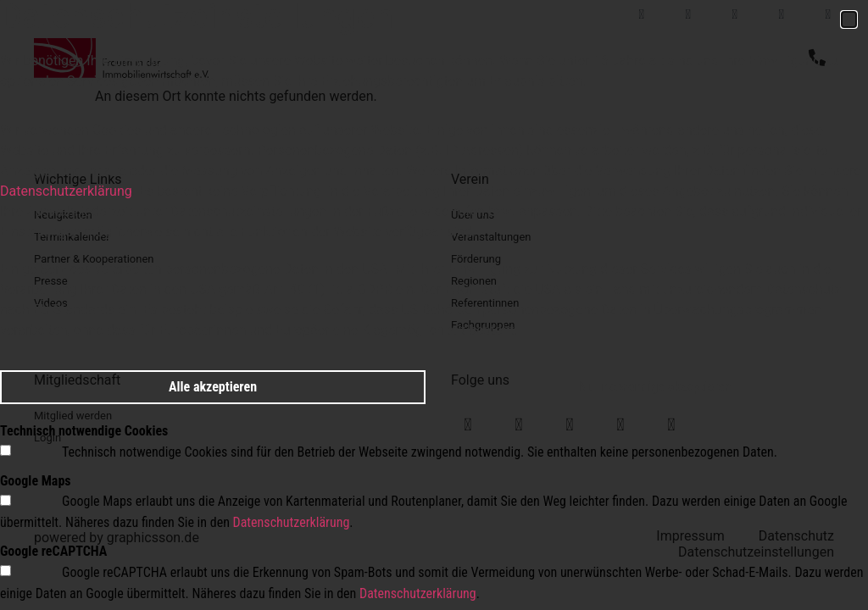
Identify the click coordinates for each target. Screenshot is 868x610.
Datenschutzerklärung (66, 191)
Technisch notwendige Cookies (84, 431)
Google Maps (36, 481)
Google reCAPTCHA (53, 551)
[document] (434, 305)
